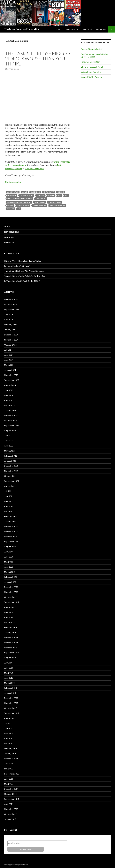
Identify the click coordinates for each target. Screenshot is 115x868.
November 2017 (11, 703)
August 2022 (10, 431)
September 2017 (12, 713)
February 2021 (11, 516)
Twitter (60, 165)
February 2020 (11, 577)
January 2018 (10, 693)
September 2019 (12, 602)
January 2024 (10, 370)
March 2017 (9, 743)
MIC (66, 195)
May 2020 (8, 562)
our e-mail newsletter (34, 168)
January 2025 (10, 330)
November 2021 (11, 471)
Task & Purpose (39, 205)
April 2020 (9, 567)
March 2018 (9, 683)
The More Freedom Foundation (22, 29)
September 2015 (12, 774)
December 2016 (11, 759)
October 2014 (10, 794)
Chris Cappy (49, 192)
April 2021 (9, 506)
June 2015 (9, 779)
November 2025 (11, 299)
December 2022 (11, 415)
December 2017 (11, 698)
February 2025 (11, 325)
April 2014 (9, 804)
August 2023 (10, 385)
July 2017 (8, 723)
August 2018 (10, 658)
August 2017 (10, 718)
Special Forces (23, 205)
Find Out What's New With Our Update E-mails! (95, 55)
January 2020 (10, 582)
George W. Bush (26, 195)
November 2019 (11, 592)
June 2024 (9, 355)
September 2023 (12, 380)
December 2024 (11, 335)
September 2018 (12, 653)
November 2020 (11, 531)
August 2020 (10, 547)
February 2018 (11, 688)
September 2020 (12, 542)
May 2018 (8, 673)
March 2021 (9, 511)
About (59, 29)
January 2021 (10, 521)
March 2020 (9, 572)
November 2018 (11, 643)
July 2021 (8, 491)
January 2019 (10, 632)
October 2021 (10, 476)
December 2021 (11, 466)
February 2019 (11, 627)
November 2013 (11, 809)
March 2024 (9, 365)
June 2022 (9, 441)
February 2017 (11, 748)
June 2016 (9, 764)
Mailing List (88, 29)
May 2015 (8, 784)
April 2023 (9, 400)
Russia (10, 205)
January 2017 (10, 754)
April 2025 (9, 320)
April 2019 (9, 617)
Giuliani (40, 195)
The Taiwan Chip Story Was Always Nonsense (24, 271)
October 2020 (10, 537)
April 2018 (9, 678)
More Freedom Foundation (19, 202)
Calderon (35, 192)
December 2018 (11, 637)
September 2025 (12, 309)
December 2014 (11, 789)
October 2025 (10, 304)
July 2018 (8, 663)
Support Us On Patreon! (92, 77)
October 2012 (10, 814)
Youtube (18, 168)
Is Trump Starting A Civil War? (17, 266)
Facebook (9, 168)
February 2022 (11, 456)
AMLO (25, 192)
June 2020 (9, 557)
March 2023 (9, 405)
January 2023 (10, 410)
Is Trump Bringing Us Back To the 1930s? (22, 281)
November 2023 (11, 375)
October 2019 (10, 597)
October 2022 (10, 420)
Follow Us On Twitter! (91, 62)
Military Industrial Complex (20, 199)
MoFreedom (41, 199)
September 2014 (12, 799)
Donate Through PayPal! (92, 49)
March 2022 (9, 451)
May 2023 (8, 395)
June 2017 (9, 728)
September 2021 (12, 481)
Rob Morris (40, 202)
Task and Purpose (57, 205)
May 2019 (8, 612)
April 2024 (9, 360)
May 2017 (8, 733)
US (19, 209)
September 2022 (12, 426)
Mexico (51, 195)
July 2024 (8, 350)
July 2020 (8, 552)
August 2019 (10, 607)
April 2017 (9, 738)
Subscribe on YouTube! (91, 72)
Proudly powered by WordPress (16, 865)
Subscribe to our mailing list (23, 838)
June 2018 (9, 668)
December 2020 (11, 526)
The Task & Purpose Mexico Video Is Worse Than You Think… (37, 59)
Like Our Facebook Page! (92, 67)
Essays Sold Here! (72, 29)
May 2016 (8, 769)
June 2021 (9, 496)
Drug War (12, 195)
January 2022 (10, 461)
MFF (59, 195)
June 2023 (9, 390)
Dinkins (61, 192)
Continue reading (15, 182)
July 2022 (8, 436)
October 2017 (10, 708)
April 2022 (9, 446)
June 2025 (9, 314)
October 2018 (10, 648)
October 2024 (10, 345)
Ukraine (11, 209)
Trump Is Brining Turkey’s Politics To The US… (24, 276)
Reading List (101, 29)
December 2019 (11, 587)
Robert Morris (55, 202)
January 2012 (10, 819)
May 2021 (8, 501)
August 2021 (10, 486)
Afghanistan (13, 192)
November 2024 (11, 340)
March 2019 (9, 622)
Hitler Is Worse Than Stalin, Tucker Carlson (23, 261)
